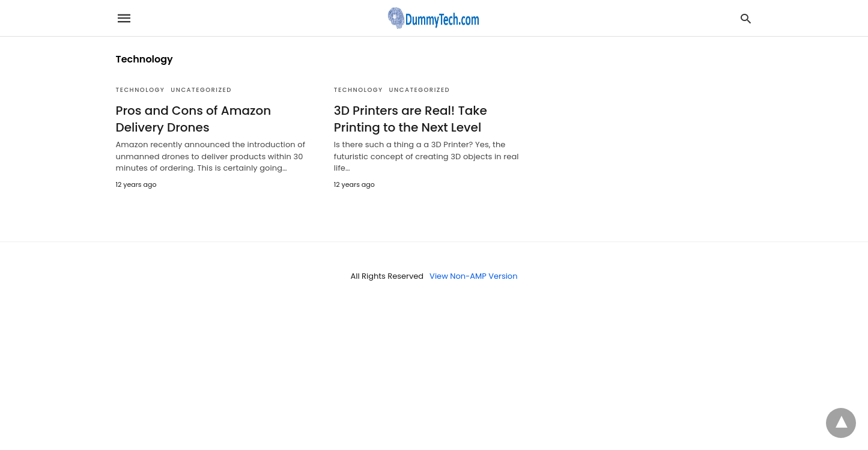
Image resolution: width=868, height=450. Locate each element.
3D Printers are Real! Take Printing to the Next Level (411, 119)
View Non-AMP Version (473, 276)
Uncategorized (201, 90)
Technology (141, 90)
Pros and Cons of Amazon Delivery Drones (194, 119)
